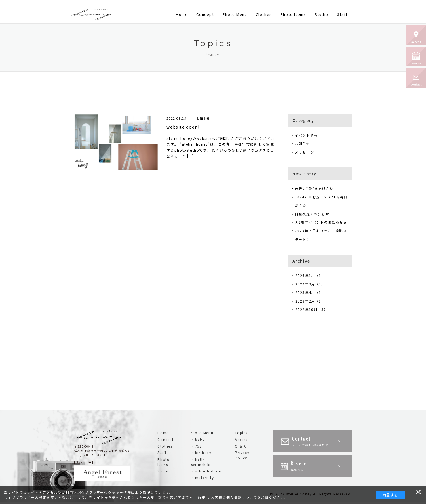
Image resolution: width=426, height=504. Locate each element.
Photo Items (293, 14)
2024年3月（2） (312, 285)
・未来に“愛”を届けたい (314, 189)
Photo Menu (235, 14)
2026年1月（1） (312, 276)
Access (241, 440)
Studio (321, 14)
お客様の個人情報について (234, 497)
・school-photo (206, 472)
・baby (198, 440)
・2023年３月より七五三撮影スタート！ (321, 235)
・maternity (203, 478)
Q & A (240, 447)
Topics (241, 434)
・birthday (201, 453)
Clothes (264, 14)
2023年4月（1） (312, 293)
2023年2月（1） (312, 302)
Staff (342, 14)
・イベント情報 (306, 135)
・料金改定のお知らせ (312, 214)
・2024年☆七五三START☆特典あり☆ (321, 201)
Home (182, 14)
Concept (205, 14)
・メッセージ (305, 152)
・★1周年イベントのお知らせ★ (321, 223)
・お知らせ (303, 143)
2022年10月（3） (314, 310)
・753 (196, 447)
